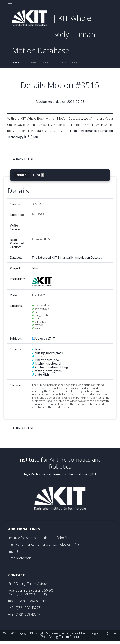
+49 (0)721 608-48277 (24, 608)
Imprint (13, 551)
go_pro (40, 356)
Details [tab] (21, 175)
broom (40, 349)
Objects (62, 62)
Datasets (32, 62)
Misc (35, 268)
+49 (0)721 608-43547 (24, 614)
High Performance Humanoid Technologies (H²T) (43, 544)
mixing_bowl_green (48, 371)
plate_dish (42, 374)
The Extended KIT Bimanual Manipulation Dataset (67, 257)
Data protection (20, 558)
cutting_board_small (49, 353)
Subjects (47, 62)
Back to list (23, 159)
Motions (16, 62)
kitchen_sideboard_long (51, 367)
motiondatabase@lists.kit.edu (29, 601)
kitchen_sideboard (48, 363)
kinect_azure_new (47, 360)
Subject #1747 (44, 338)
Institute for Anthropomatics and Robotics (39, 538)
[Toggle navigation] (10, 5)
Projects (76, 62)
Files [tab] (39, 175)
